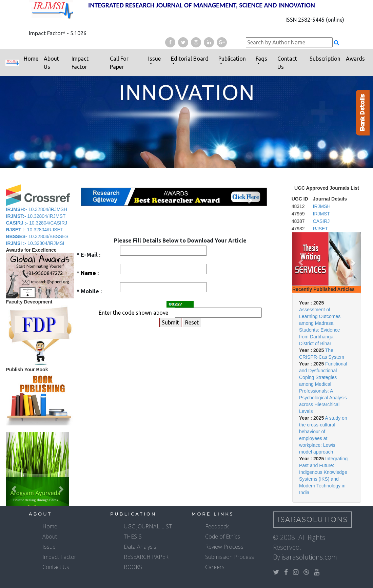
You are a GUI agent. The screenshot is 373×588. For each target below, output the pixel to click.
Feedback (217, 526)
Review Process (224, 547)
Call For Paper (119, 63)
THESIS (133, 537)
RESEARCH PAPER (146, 557)
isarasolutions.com (309, 557)
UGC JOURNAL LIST (148, 526)
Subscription (325, 59)
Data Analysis (140, 547)
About (50, 537)
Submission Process (230, 557)
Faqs (261, 59)
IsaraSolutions (313, 520)
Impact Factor (80, 63)
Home (31, 59)
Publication (232, 59)
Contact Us (287, 63)
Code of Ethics (223, 537)
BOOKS (133, 567)
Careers (215, 567)
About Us (51, 63)
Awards (355, 59)
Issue (154, 59)
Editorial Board (190, 59)
